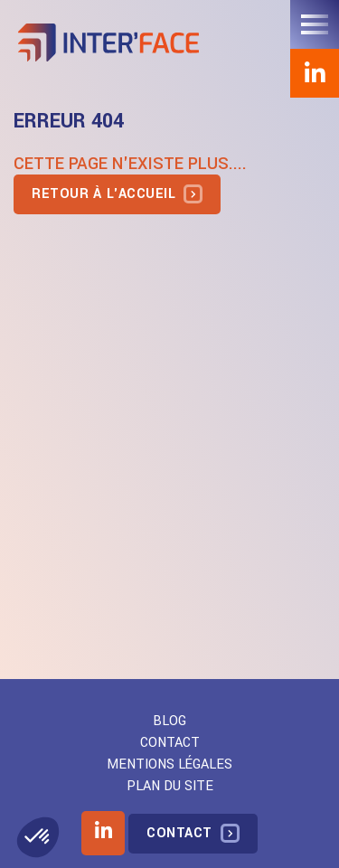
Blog (169, 721)
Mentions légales (169, 764)
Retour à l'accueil (104, 194)
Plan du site (170, 786)
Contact (170, 743)
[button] (38, 837)
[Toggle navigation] (315, 24)
